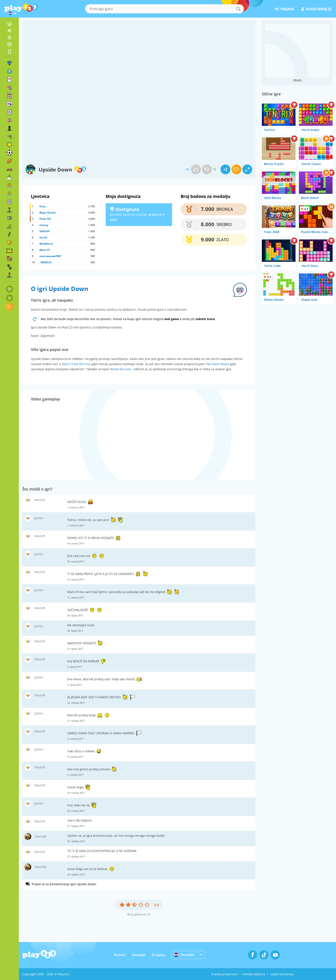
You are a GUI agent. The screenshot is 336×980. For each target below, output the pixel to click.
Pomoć (120, 955)
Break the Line (121, 369)
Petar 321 (45, 219)
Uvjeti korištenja (282, 974)
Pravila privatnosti (224, 974)
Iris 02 (43, 237)
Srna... (43, 206)
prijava (284, 9)
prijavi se (155, 215)
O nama (158, 955)
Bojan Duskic (48, 213)
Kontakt (139, 955)
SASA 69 (44, 231)
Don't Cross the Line (76, 364)
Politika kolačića (254, 974)
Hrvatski (184, 955)
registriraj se (316, 9)
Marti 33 (45, 250)
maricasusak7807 (50, 256)
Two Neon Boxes (217, 364)
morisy (44, 225)
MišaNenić (46, 244)
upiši (113, 220)
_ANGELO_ (46, 262)
